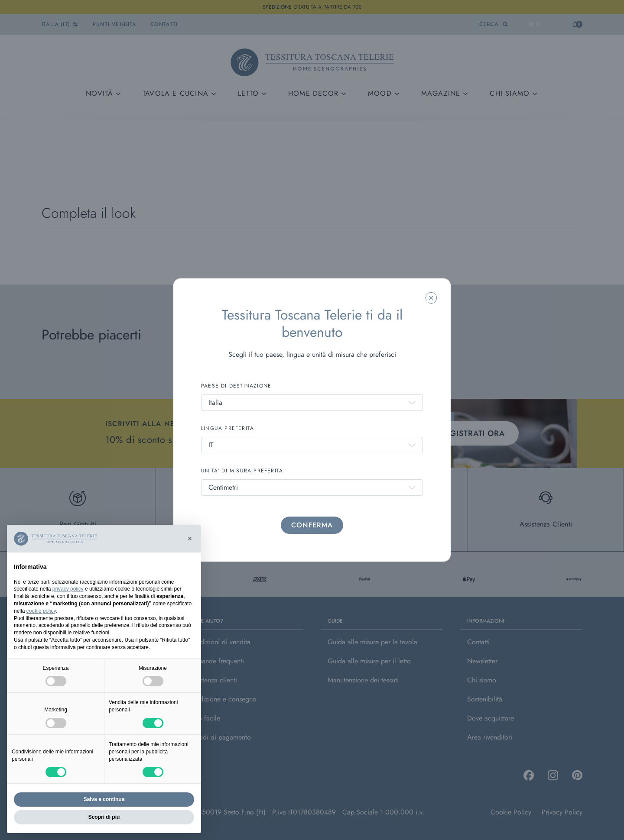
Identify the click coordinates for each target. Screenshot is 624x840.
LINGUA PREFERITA (227, 428)
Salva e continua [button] (104, 799)
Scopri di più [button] (104, 817)
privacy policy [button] (68, 589)
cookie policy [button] (41, 611)
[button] (190, 539)
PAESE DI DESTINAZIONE (236, 386)
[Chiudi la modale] (431, 298)
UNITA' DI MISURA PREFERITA (242, 471)
